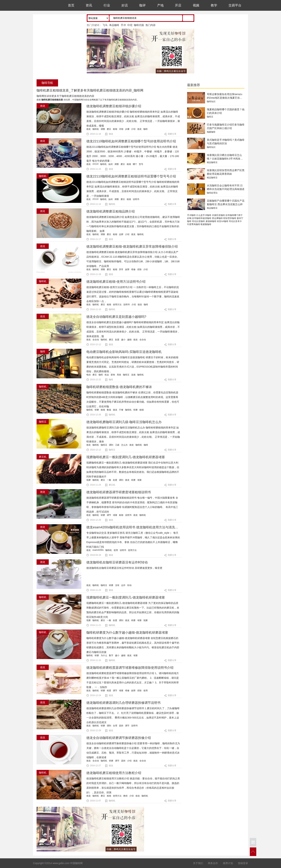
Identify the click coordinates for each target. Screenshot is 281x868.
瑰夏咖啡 (211, 132)
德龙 (89, 129)
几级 (117, 445)
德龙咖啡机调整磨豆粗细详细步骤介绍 (114, 106)
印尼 (130, 25)
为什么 (104, 655)
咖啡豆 (126, 375)
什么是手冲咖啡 (204, 215)
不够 (121, 410)
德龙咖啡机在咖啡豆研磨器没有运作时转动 (117, 562)
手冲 (123, 25)
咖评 (142, 5)
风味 (119, 375)
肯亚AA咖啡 (223, 221)
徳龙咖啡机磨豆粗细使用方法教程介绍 (114, 773)
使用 (116, 550)
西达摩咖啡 (217, 218)
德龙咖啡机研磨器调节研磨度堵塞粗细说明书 (119, 492)
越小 (123, 340)
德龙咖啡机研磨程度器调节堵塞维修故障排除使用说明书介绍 (130, 668)
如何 (111, 164)
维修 (133, 269)
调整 (103, 129)
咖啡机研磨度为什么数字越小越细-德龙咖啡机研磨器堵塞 (127, 633)
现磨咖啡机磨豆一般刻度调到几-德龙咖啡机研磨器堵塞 (126, 457)
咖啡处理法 (212, 193)
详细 (121, 129)
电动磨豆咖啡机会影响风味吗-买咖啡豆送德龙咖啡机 (124, 352)
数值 (109, 410)
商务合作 (213, 863)
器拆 (121, 726)
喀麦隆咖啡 (206, 224)
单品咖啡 (114, 25)
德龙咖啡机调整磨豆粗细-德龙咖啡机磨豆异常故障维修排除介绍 (132, 247)
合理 (115, 726)
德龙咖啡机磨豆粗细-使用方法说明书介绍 (116, 282)
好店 (125, 5)
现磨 (89, 480)
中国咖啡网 (45, 5)
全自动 (96, 340)
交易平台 (235, 5)
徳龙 (89, 796)
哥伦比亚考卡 (235, 221)
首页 (71, 5)
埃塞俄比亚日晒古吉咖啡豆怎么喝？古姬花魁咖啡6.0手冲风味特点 (225, 159)
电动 (89, 375)
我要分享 (172, 134)
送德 (133, 375)
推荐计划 (228, 863)
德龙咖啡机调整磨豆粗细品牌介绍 (111, 211)
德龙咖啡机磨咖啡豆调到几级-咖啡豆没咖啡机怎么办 (124, 422)
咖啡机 (96, 129)
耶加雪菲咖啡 (230, 218)
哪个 (135, 164)
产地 (160, 5)
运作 (123, 585)
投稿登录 (243, 863)
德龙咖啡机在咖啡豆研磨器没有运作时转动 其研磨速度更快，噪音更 (124, 568)
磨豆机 (112, 485)
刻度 (117, 340)
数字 (111, 655)
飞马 (105, 25)
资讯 (89, 5)
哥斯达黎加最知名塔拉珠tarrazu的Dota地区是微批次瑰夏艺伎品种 (225, 98)
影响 (113, 375)
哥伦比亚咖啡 (198, 221)
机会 (107, 375)
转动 (129, 585)
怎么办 (124, 445)
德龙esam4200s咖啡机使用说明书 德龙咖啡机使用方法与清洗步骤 (134, 527)
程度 (109, 691)
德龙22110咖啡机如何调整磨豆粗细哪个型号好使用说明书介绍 (131, 141)
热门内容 (151, 25)
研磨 (97, 410)
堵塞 (139, 480)
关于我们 (198, 863)
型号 (141, 164)
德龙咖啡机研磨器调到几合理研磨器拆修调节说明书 (123, 703)
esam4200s (98, 550)
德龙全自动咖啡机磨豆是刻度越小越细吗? (116, 317)
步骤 (127, 129)
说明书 (136, 199)
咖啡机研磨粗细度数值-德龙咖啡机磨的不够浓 (119, 387)
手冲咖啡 (191, 215)
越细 (129, 340)
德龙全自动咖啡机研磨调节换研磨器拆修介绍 (119, 738)
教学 (214, 5)
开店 (178, 5)
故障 (127, 269)
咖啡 (146, 129)
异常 (121, 269)
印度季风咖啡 (194, 224)
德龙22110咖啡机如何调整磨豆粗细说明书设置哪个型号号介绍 (131, 176)
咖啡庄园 (139, 25)
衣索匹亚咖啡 (218, 215)
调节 (109, 515)
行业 (107, 5)
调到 (111, 445)
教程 (125, 796)
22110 (95, 164)
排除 (139, 269)
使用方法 (117, 305)
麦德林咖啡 (211, 221)
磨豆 (109, 129)
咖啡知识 (211, 102)
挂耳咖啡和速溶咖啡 (202, 218)
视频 (196, 5)
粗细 (115, 129)
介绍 (133, 129)
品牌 (121, 234)
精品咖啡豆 (212, 162)
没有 (117, 585)
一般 (109, 480)
